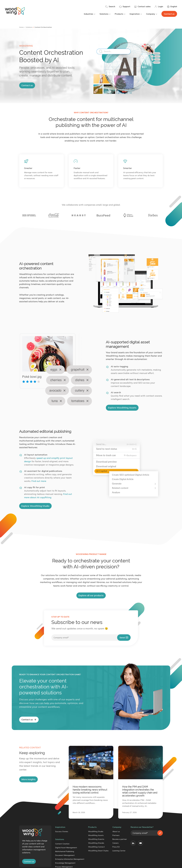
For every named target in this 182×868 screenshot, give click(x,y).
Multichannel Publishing (65, 851)
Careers (116, 843)
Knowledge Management (65, 863)
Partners (116, 835)
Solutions (105, 14)
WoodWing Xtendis (96, 843)
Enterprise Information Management (70, 859)
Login (159, 7)
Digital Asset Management (66, 848)
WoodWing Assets (96, 835)
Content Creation (62, 844)
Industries (90, 14)
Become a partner (120, 839)
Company (152, 14)
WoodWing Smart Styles (98, 851)
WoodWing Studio (96, 831)
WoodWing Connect (96, 847)
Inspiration (136, 14)
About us (116, 831)
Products (120, 14)
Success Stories (62, 831)
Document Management (65, 855)
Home (21, 27)
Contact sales (142, 7)
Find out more (39, 481)
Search (110, 7)
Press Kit (116, 847)
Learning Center (119, 851)
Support (125, 7)
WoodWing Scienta (96, 839)
